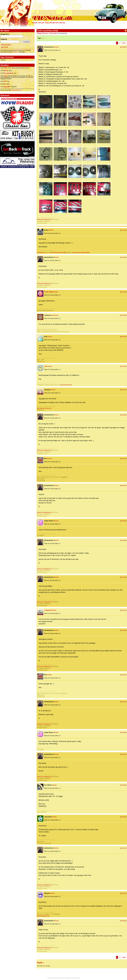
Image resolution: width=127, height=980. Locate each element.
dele (43, 38)
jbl (5, 84)
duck (46, 366)
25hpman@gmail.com (43, 916)
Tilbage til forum (42, 33)
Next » (124, 43)
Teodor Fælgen (49, 292)
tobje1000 (7, 87)
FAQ (47, 23)
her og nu (15, 52)
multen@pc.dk (41, 252)
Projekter (54, 23)
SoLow (6, 71)
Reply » (40, 963)
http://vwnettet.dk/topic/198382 (58, 252)
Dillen (6, 68)
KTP (5, 81)
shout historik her (16, 90)
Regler (62, 23)
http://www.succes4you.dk (44, 408)
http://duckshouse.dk (66, 385)
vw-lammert (48, 610)
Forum (34, 23)
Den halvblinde (9, 73)
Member (56, 47)
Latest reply (53, 33)
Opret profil (4, 47)
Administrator (55, 315)
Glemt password (6, 45)
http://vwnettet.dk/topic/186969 (81, 252)
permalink (123, 47)
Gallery (41, 23)
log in (44, 966)
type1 (6, 76)
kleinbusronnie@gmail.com (45, 219)
